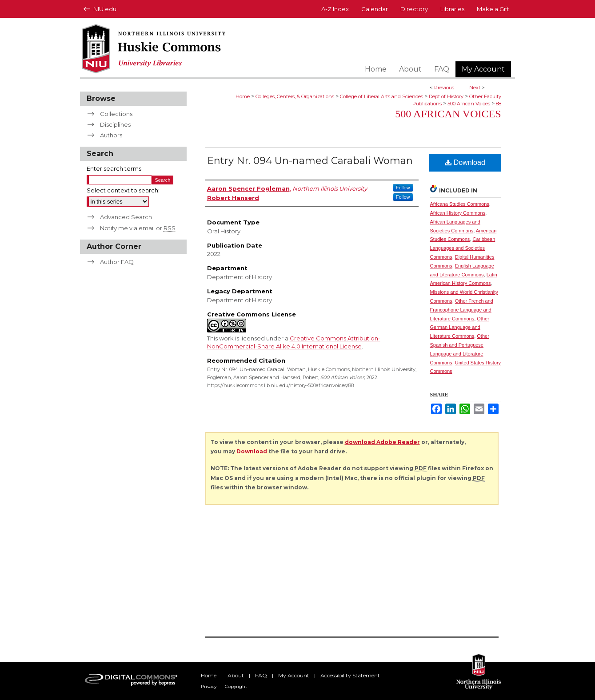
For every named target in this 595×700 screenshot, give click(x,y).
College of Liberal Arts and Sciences (381, 96)
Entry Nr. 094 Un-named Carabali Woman (310, 161)
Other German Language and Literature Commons (460, 328)
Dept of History (446, 96)
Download (465, 162)
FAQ (261, 675)
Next (475, 88)
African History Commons (458, 213)
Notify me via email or (138, 228)
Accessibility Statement (350, 675)
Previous (444, 88)
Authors (111, 135)
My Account (294, 675)
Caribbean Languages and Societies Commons (463, 248)
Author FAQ (117, 262)
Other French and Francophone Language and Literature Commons (462, 310)
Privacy (209, 686)
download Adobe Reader (382, 442)
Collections (116, 114)
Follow (403, 188)
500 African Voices (469, 104)
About (236, 675)
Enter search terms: (115, 168)
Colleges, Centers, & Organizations (295, 96)
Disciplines (115, 124)
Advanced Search (126, 217)
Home (243, 96)
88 (499, 104)
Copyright (236, 686)
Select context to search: (123, 190)
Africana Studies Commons (460, 204)
